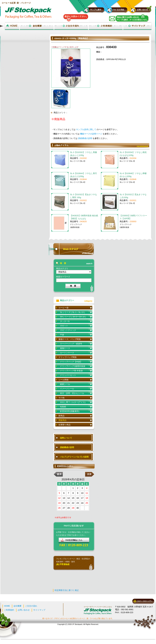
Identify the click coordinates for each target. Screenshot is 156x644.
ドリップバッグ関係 (67, 357)
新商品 (61, 416)
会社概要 (17, 606)
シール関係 (63, 380)
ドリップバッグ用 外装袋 (71, 371)
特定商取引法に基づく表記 (67, 590)
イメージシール (67, 389)
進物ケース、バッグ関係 (69, 339)
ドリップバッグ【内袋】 (71, 362)
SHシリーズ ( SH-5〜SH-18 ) (73, 317)
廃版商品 (62, 420)
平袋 (62, 335)
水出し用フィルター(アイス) (73, 402)
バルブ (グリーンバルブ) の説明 (74, 457)
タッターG (65, 321)
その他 (61, 398)
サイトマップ (39, 610)
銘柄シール (65, 384)
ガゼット (64, 326)
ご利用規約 (9, 610)
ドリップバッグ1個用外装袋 (73, 366)
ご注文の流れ (31, 606)
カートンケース (67, 353)
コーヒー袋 (63, 308)
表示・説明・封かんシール (72, 393)
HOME (7, 606)
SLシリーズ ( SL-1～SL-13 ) (72, 312)
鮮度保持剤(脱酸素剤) (70, 411)
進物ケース (65, 348)
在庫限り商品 (64, 425)
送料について (66, 438)
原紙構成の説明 (85, 138)
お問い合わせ (24, 610)
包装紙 (63, 407)
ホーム (12, 26)
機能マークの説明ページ (91, 134)
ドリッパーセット (68, 375)
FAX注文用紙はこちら (74, 540)
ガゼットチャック (68, 330)
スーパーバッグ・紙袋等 (71, 344)
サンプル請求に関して (86, 129)
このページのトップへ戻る (143, 601)
